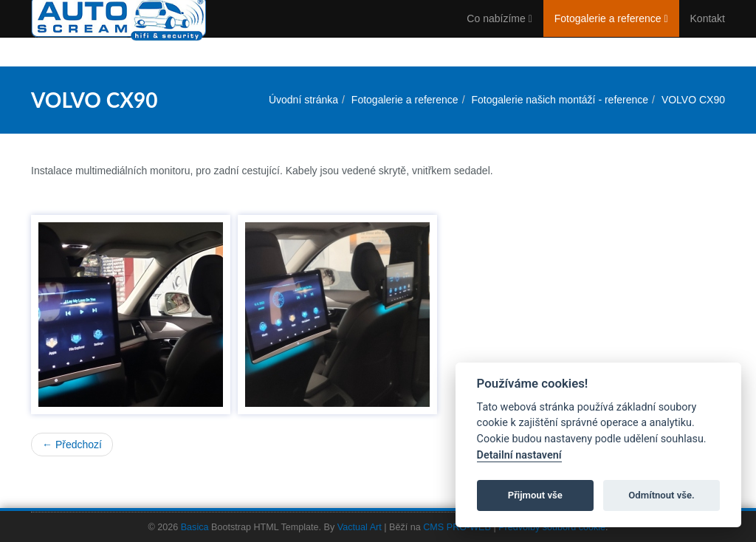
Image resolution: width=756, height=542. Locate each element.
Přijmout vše (535, 495)
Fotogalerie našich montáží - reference (560, 100)
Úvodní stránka (303, 100)
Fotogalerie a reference (611, 33)
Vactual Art (360, 527)
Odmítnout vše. (661, 495)
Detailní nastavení (519, 455)
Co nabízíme (499, 33)
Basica (195, 527)
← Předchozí (72, 445)
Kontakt (708, 33)
